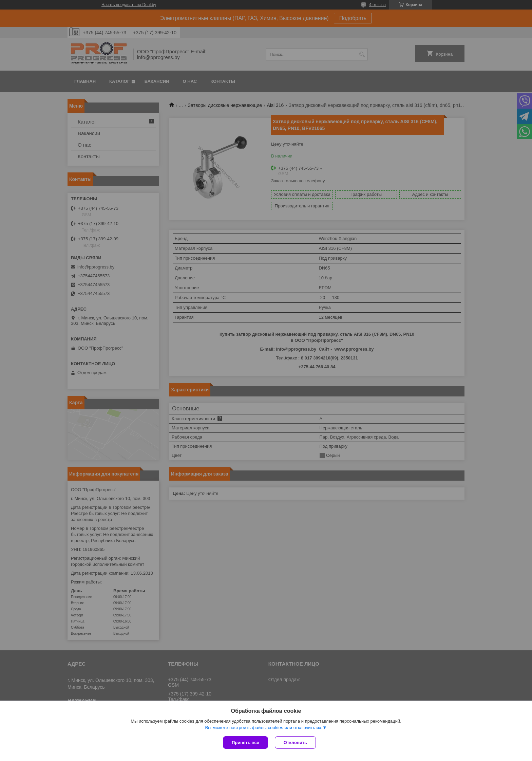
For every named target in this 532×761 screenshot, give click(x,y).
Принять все (245, 743)
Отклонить (295, 743)
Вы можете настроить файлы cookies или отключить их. (264, 728)
